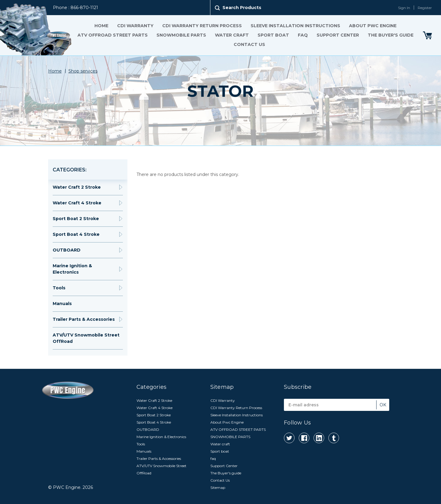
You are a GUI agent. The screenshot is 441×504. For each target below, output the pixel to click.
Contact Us (249, 44)
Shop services (83, 71)
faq (303, 35)
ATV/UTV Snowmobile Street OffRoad (86, 338)
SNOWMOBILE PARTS (181, 35)
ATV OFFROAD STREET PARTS (113, 35)
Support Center (338, 35)
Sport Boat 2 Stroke (76, 219)
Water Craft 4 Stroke (77, 203)
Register (425, 8)
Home (101, 26)
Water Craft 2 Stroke (77, 187)
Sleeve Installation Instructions (295, 26)
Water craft (232, 35)
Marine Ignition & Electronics (72, 269)
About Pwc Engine (373, 26)
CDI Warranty (135, 26)
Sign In (404, 8)
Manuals (62, 304)
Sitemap (218, 488)
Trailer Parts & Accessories (84, 319)
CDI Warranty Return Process (202, 26)
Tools (59, 288)
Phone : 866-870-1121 (76, 8)
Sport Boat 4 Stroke (76, 234)
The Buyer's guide (391, 35)
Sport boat (273, 35)
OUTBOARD (67, 250)
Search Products (242, 8)
